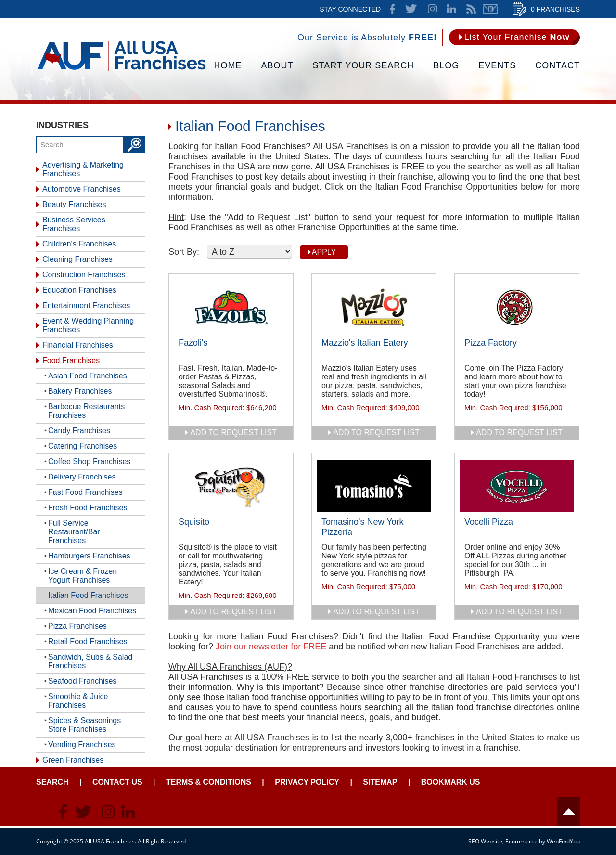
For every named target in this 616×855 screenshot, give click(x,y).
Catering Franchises (83, 446)
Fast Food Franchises (85, 492)
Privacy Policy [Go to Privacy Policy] (307, 782)
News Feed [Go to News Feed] (471, 9)
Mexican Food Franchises (92, 611)
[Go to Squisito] (231, 486)
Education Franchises (79, 290)
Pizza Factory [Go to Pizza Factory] (491, 343)
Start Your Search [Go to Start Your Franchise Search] (364, 65)
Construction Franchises (84, 275)
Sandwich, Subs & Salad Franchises (90, 661)
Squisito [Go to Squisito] (194, 522)
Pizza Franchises (77, 626)
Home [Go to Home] (228, 65)
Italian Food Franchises (88, 595)
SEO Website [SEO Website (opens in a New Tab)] (485, 841)
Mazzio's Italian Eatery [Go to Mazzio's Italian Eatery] (365, 343)
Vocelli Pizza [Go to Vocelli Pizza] (489, 522)
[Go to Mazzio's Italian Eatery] (374, 307)
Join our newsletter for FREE (271, 647)
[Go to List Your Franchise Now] (514, 37)
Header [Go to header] (569, 811)
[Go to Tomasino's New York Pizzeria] (374, 486)
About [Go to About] (277, 65)
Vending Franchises (82, 745)
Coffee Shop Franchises (89, 461)
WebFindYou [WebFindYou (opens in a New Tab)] (563, 841)
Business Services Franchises (74, 224)
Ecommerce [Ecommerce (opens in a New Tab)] (521, 841)
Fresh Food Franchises (88, 508)
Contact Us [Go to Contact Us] (117, 782)
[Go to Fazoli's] (231, 307)
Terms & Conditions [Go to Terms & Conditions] (209, 782)
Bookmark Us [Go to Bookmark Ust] (451, 782)
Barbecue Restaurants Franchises (86, 411)
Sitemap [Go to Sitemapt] (380, 782)
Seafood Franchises (82, 681)
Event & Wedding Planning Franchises (88, 325)
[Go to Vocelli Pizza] (517, 486)
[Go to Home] (122, 70)
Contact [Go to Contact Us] (558, 65)
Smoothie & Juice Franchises (78, 701)
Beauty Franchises (74, 204)
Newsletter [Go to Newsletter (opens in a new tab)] (490, 9)
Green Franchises (73, 760)
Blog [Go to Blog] (446, 65)
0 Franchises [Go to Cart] (555, 9)
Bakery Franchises (80, 391)
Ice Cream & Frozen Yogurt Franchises (83, 576)
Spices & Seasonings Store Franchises (84, 725)
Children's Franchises (79, 244)
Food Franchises (71, 360)
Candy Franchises (79, 431)
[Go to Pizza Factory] (517, 307)
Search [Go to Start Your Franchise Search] (52, 782)
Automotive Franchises (82, 189)
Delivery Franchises (82, 477)
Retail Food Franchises (88, 641)
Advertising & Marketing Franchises (83, 169)
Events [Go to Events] (497, 65)
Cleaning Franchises (77, 259)
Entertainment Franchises (86, 305)
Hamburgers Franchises (89, 556)
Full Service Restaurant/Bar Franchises (74, 532)
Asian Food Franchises (88, 376)
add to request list (233, 433)
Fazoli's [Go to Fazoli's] (193, 343)
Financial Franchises (78, 345)
